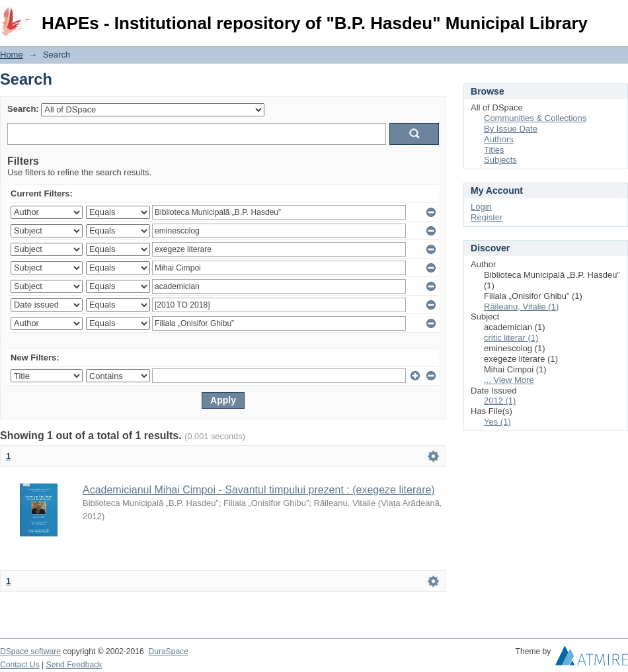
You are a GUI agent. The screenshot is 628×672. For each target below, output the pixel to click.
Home (12, 55)
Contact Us (20, 665)
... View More (509, 380)
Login (617, 16)
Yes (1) (497, 422)
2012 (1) (500, 400)
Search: (23, 109)
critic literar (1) (511, 338)
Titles (494, 150)
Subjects (500, 160)
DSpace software (30, 651)
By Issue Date (511, 129)
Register (487, 217)
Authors (499, 139)
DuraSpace (168, 651)
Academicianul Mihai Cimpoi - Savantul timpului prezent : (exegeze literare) (259, 490)
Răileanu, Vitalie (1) (521, 307)
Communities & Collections (535, 118)
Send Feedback (74, 665)
